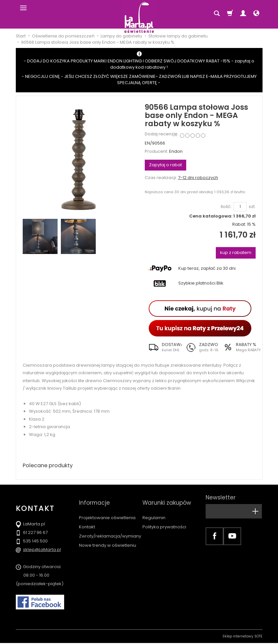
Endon (176, 151)
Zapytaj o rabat (165, 165)
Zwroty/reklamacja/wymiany (110, 528)
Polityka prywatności (164, 519)
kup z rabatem (236, 253)
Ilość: (226, 207)
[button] (163, 347)
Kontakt (87, 519)
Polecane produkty (50, 466)
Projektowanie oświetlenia (107, 509)
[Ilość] (240, 207)
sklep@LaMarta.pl (42, 551)
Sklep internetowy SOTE (242, 637)
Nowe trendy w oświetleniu (108, 537)
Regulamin (154, 509)
